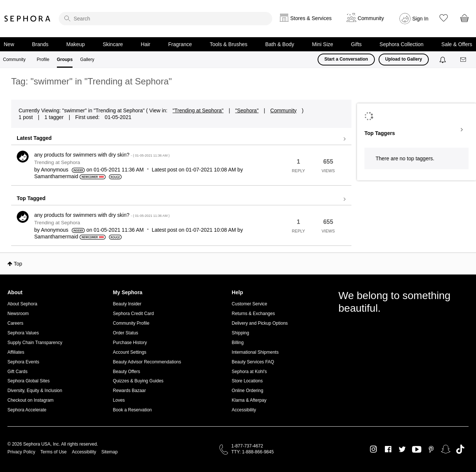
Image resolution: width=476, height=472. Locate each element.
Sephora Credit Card (134, 314)
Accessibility (244, 410)
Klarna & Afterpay (249, 400)
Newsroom (18, 314)
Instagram (374, 449)
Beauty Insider (127, 304)
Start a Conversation (346, 59)
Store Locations (247, 381)
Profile (43, 60)
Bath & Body (280, 44)
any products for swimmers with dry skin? (102, 155)
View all (181, 139)
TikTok (460, 449)
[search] (165, 19)
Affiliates (16, 352)
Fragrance (180, 44)
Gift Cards (17, 372)
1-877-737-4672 (247, 446)
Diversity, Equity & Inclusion (35, 391)
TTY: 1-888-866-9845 (253, 452)
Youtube (417, 450)
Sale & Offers (457, 44)
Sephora (28, 19)
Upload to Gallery (404, 59)
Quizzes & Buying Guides (138, 381)
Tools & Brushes (229, 44)
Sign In (421, 19)
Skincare (113, 44)
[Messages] (464, 60)
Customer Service (249, 304)
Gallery (87, 60)
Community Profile (131, 323)
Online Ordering (247, 391)
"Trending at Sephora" (198, 110)
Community (14, 60)
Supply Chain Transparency (35, 343)
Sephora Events (23, 362)
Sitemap (109, 452)
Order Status (126, 333)
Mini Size (323, 44)
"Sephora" (247, 110)
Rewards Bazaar (130, 391)
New (9, 44)
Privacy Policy (21, 452)
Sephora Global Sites (28, 381)
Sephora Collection (402, 44)
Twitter (402, 449)
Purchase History (130, 343)
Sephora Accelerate (27, 410)
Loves (119, 400)
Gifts (356, 44)
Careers (15, 323)
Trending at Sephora (57, 162)
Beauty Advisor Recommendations (147, 362)
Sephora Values (23, 333)
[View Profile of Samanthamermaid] (56, 176)
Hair (146, 44)
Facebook (388, 449)
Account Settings (130, 352)
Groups (65, 60)
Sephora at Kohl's (249, 372)
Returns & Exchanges (253, 314)
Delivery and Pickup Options (260, 323)
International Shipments (255, 352)
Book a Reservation (133, 410)
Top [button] (18, 264)
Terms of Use (54, 452)
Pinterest (431, 449)
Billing (238, 343)
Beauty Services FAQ (253, 362)
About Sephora (22, 304)
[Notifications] (443, 60)
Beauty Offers (127, 372)
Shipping (240, 333)
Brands (40, 44)
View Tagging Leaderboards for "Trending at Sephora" (416, 130)
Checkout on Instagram (30, 400)
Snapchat (446, 449)
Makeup (75, 44)
